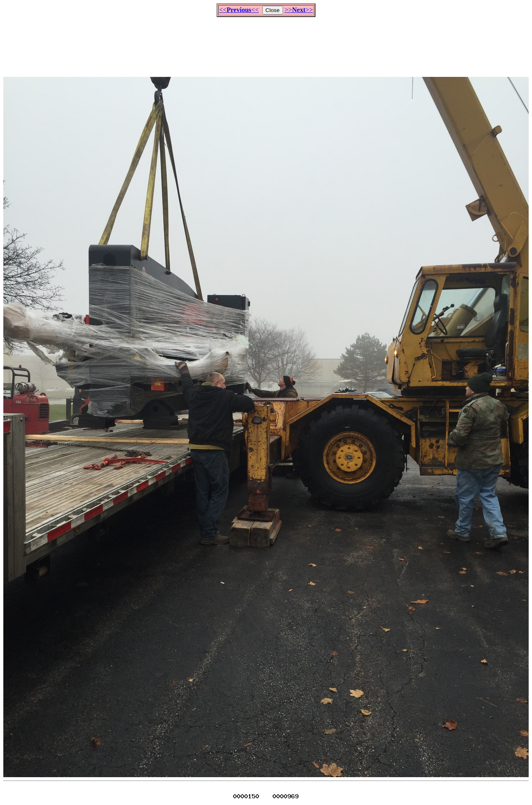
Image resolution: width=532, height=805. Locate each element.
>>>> (299, 10)
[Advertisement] (266, 43)
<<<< (239, 10)
